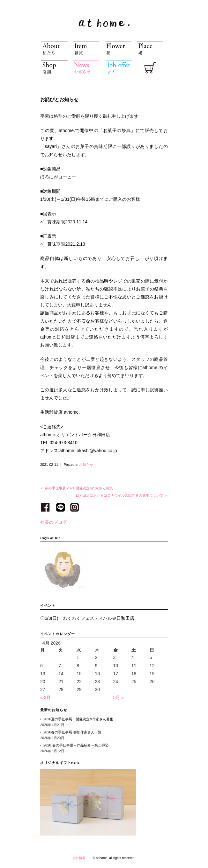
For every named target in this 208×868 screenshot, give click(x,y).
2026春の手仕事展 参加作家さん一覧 (72, 732)
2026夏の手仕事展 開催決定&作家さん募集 (78, 719)
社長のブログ (54, 522)
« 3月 (45, 697)
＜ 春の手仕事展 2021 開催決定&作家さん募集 (77, 488)
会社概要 (79, 858)
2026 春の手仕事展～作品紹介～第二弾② (76, 745)
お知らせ (86, 465)
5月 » (119, 697)
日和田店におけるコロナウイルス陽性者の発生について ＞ (122, 495)
